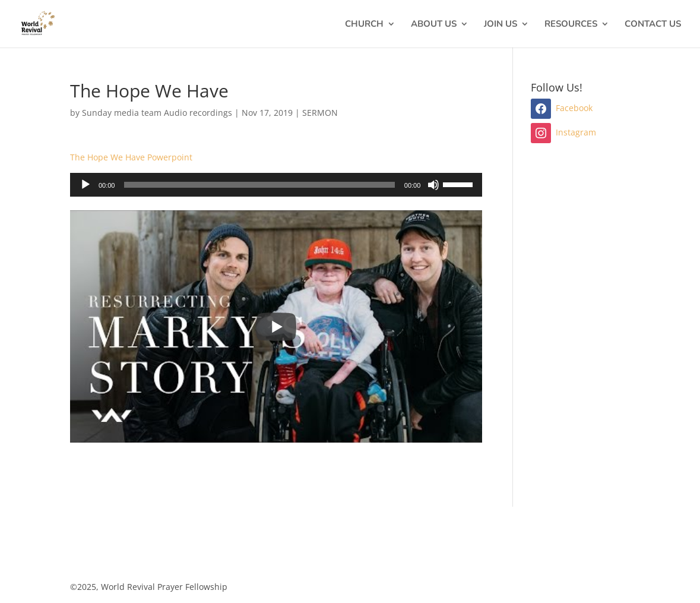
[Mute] (433, 185)
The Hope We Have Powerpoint (131, 157)
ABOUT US (434, 25)
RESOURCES (571, 25)
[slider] (259, 185)
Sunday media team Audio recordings (157, 113)
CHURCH (364, 25)
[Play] (85, 185)
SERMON (320, 113)
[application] (276, 185)
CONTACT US (653, 25)
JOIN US (501, 25)
